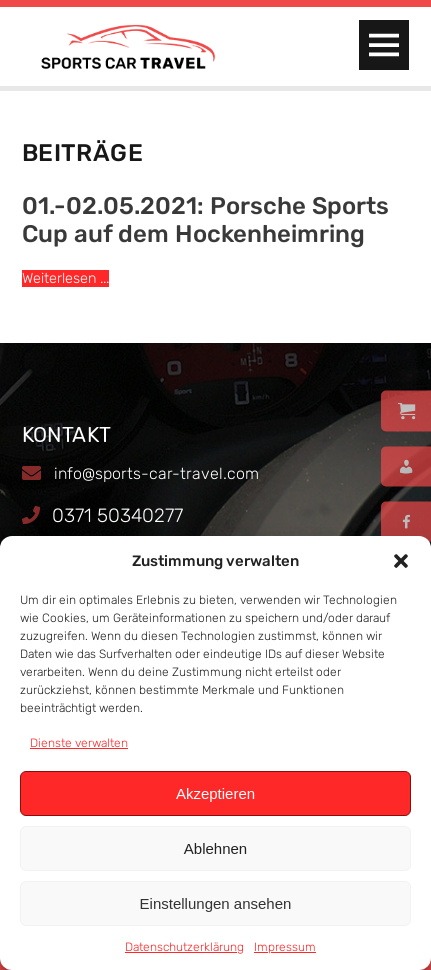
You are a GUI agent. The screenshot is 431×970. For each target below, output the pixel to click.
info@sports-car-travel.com (156, 473)
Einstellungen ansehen (216, 903)
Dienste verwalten (79, 743)
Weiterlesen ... (65, 278)
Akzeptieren (215, 793)
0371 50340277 (117, 515)
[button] (401, 561)
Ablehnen (215, 848)
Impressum (285, 947)
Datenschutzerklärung (184, 947)
